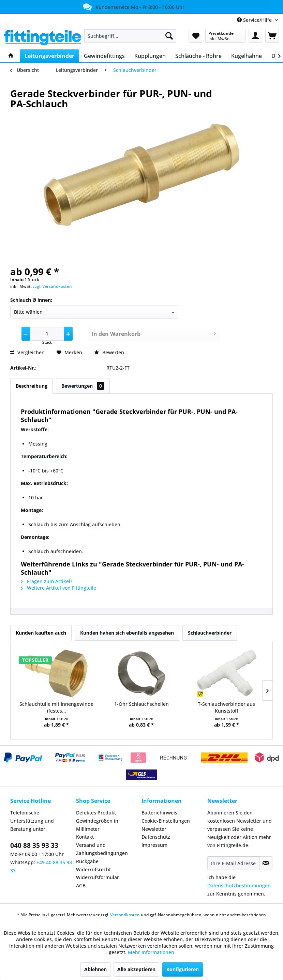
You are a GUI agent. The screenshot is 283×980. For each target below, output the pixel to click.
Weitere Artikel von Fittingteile (58, 588)
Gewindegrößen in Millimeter (97, 825)
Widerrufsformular (98, 877)
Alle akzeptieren (136, 969)
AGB (81, 885)
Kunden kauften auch (41, 633)
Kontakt (85, 837)
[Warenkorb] (272, 36)
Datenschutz (156, 837)
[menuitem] (130, 36)
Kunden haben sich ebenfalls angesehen (127, 633)
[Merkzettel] (195, 36)
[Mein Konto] (255, 36)
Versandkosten (125, 915)
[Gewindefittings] (104, 56)
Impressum (154, 845)
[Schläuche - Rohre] (198, 56)
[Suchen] (169, 36)
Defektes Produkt (96, 813)
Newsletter (154, 829)
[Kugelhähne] (247, 56)
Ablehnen (95, 969)
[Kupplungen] (150, 56)
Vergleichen (27, 352)
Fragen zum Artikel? (47, 581)
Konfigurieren (183, 969)
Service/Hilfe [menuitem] (255, 20)
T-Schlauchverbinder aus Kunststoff (226, 707)
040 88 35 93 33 (34, 845)
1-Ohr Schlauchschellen (141, 704)
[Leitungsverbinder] (49, 56)
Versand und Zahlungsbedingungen (102, 849)
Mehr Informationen (151, 952)
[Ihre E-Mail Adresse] (234, 863)
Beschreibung (32, 386)
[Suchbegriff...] (130, 36)
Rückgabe (87, 861)
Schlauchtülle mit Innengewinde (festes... (56, 707)
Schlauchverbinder (210, 633)
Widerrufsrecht (93, 869)
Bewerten (109, 352)
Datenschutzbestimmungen (239, 885)
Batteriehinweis (159, 813)
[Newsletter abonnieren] (266, 863)
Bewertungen (83, 386)
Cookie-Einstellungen (166, 821)
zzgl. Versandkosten (52, 286)
